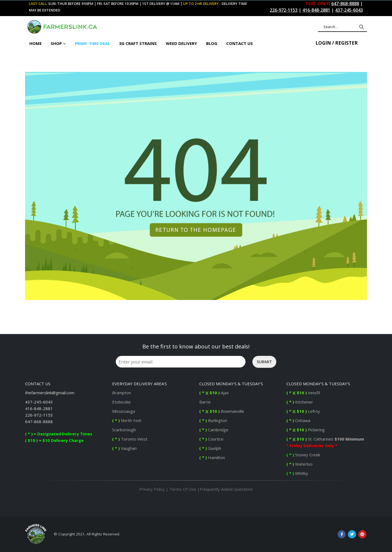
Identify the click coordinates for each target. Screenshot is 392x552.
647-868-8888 (39, 421)
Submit (264, 362)
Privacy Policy (152, 489)
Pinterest (362, 534)
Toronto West (130, 439)
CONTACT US (240, 43)
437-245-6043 (39, 402)
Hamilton (212, 457)
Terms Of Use (183, 489)
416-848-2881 (39, 408)
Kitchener (300, 402)
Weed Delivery (181, 43)
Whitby (298, 473)
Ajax (214, 393)
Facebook (342, 534)
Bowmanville (222, 411)
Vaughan (124, 448)
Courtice (211, 439)
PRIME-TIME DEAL (92, 43)
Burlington (214, 420)
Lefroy (304, 411)
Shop (56, 43)
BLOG (212, 43)
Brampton (122, 393)
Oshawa (298, 420)
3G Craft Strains (138, 43)
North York (127, 420)
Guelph (210, 448)
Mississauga (124, 411)
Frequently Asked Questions (226, 489)
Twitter (352, 534)
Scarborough (124, 430)
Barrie (206, 402)
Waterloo (300, 464)
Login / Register (337, 43)
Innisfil (304, 393)
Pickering (316, 430)
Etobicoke (121, 402)
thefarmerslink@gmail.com (50, 393)
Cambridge (214, 430)
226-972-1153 (39, 415)
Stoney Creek (304, 455)
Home (36, 43)
